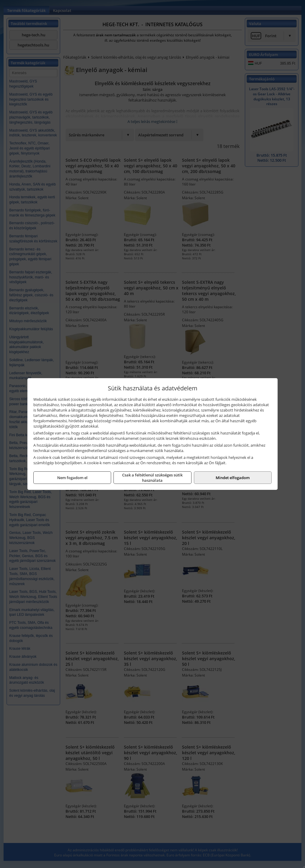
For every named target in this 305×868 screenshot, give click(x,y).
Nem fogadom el (72, 478)
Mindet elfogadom (233, 478)
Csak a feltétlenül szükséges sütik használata (152, 478)
